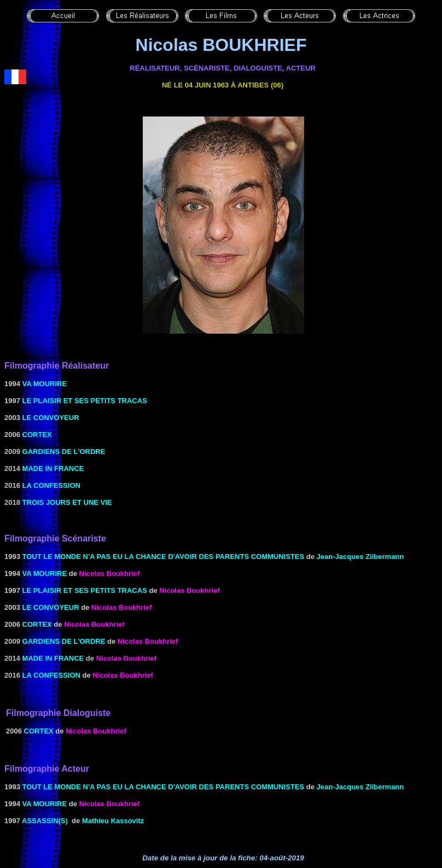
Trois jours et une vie (67, 502)
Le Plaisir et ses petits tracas (85, 401)
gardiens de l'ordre (64, 452)
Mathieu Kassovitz (113, 821)
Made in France (53, 468)
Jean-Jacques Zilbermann (360, 557)
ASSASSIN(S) (45, 821)
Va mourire (45, 384)
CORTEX (37, 435)
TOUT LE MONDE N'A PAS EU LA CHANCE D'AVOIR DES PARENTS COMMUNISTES (164, 557)
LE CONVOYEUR (51, 418)
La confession (51, 485)
